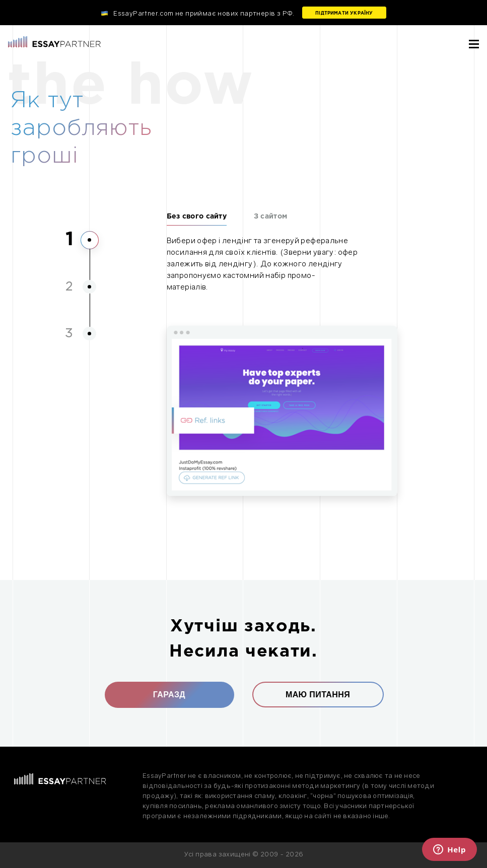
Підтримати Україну (344, 13)
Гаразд (169, 695)
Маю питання (318, 695)
